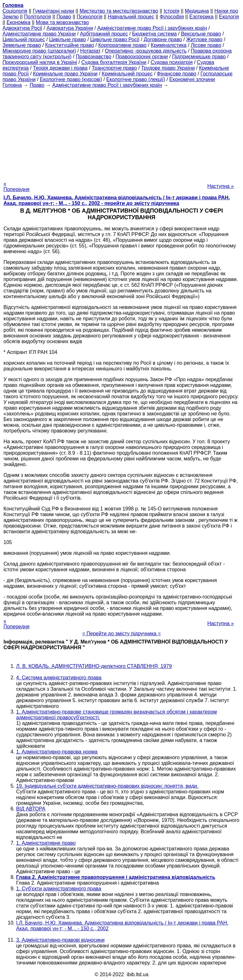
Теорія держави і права (60, 68)
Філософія (172, 17)
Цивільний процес (24, 39)
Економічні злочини (192, 79)
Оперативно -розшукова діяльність (146, 51)
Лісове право (206, 45)
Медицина (197, 11)
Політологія (37, 17)
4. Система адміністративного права (59, 678)
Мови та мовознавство (62, 22)
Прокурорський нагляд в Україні (40, 62)
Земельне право (22, 45)
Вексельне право (201, 34)
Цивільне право (67, 39)
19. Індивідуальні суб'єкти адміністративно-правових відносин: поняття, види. (107, 786)
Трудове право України (168, 68)
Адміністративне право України (39, 34)
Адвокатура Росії (22, 28)
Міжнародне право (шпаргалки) (39, 51)
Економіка (19, 22)
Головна (12, 85)
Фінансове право (177, 74)
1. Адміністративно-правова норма (57, 752)
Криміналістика (169, 45)
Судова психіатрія (172, 62)
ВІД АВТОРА (31, 809)
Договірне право (163, 39)
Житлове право (204, 39)
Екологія (229, 17)
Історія (171, 11)
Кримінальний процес (127, 74)
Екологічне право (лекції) (136, 79)
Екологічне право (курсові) (71, 79)
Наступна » (221, 186)
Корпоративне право (123, 45)
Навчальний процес (131, 17)
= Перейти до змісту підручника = (122, 634)
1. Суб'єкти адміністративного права (59, 889)
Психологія (89, 17)
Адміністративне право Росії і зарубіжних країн (152, 28)
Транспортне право (114, 68)
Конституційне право (70, 45)
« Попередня (16, 186)
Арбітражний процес (104, 34)
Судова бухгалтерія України (114, 62)
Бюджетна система (155, 34)
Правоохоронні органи (142, 57)
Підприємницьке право (199, 57)
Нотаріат (90, 51)
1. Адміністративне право (46, 843)
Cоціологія (15, 11)
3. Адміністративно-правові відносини (60, 940)
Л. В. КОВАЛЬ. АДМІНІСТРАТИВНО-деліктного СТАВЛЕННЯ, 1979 (94, 666)
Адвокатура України (70, 28)
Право (64, 17)
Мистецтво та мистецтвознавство (119, 11)
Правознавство (94, 57)
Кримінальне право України (65, 74)
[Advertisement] (121, 132)
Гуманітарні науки (53, 11)
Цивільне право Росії (115, 39)
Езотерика (201, 17)
